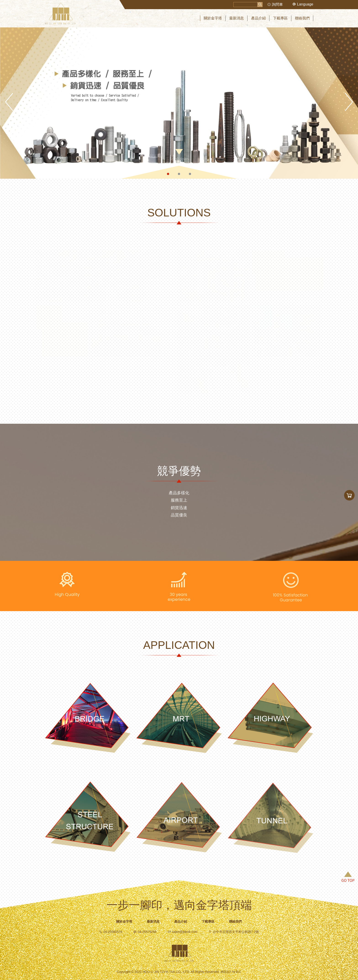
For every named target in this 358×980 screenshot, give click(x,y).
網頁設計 (226, 972)
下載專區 (208, 921)
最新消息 (153, 921)
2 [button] (179, 174)
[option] (179, 103)
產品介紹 (181, 921)
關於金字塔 (124, 921)
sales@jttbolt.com (183, 932)
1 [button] (168, 174)
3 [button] (190, 174)
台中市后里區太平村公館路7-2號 (234, 932)
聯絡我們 (235, 921)
